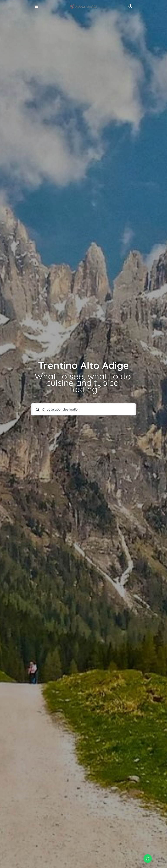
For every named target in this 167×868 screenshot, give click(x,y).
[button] (148, 859)
